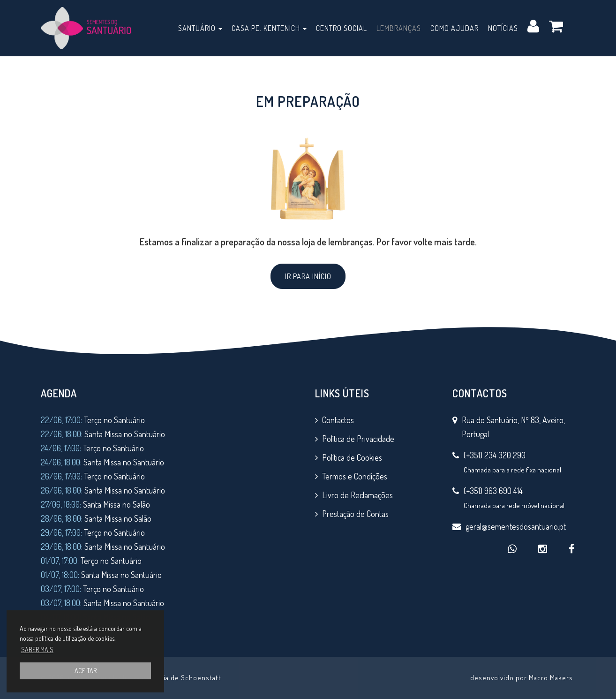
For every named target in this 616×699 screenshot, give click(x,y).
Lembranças (399, 28)
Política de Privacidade (358, 439)
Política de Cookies (352, 457)
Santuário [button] (200, 28)
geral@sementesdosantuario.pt (516, 526)
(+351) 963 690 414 (493, 491)
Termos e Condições (355, 476)
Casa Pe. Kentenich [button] (269, 28)
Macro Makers (551, 678)
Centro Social (342, 28)
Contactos (338, 420)
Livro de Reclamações (357, 495)
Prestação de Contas (355, 514)
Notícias (503, 28)
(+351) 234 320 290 (495, 455)
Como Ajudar (454, 28)
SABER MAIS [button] (37, 650)
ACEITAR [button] (86, 671)
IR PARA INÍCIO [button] (308, 276)
